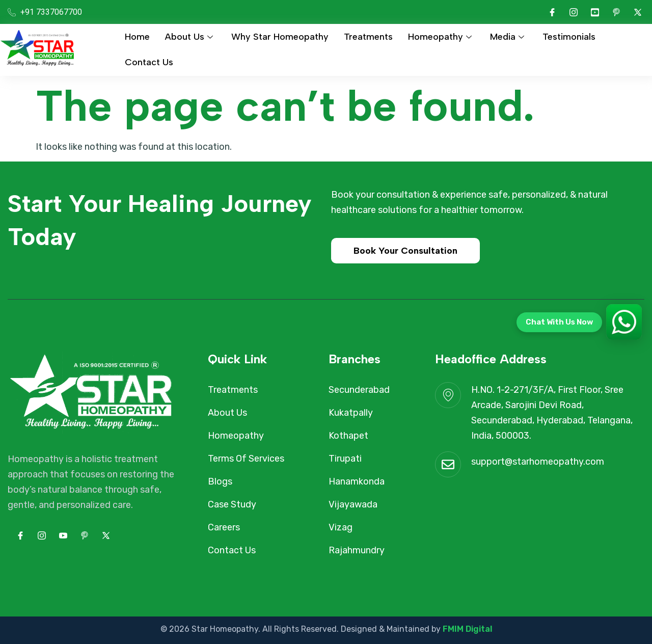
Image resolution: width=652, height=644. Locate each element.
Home (137, 37)
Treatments (368, 37)
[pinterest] (616, 12)
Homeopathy (440, 37)
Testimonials (569, 37)
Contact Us (149, 62)
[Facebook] (552, 12)
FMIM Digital (467, 629)
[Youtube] (595, 12)
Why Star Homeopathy (280, 37)
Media (507, 37)
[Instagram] (574, 12)
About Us (189, 37)
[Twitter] (638, 12)
